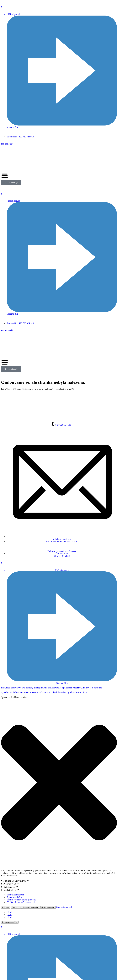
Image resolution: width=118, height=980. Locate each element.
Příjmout (6, 907)
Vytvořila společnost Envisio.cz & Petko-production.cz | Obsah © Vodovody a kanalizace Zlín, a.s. (45, 692)
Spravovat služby (14, 897)
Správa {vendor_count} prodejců (21, 900)
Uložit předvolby (48, 907)
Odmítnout (16, 907)
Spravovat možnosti (16, 895)
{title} (9, 912)
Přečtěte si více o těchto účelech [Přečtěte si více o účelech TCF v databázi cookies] (21, 902)
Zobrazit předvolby (31, 907)
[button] (59, 783)
